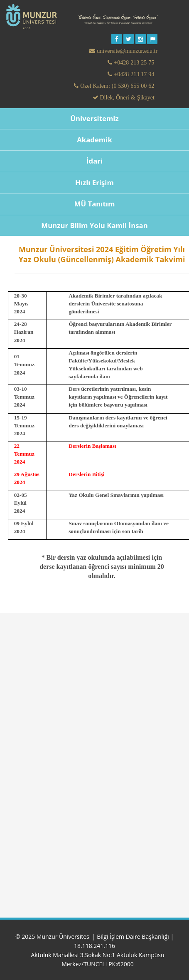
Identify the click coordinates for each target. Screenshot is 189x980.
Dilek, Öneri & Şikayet (126, 97)
